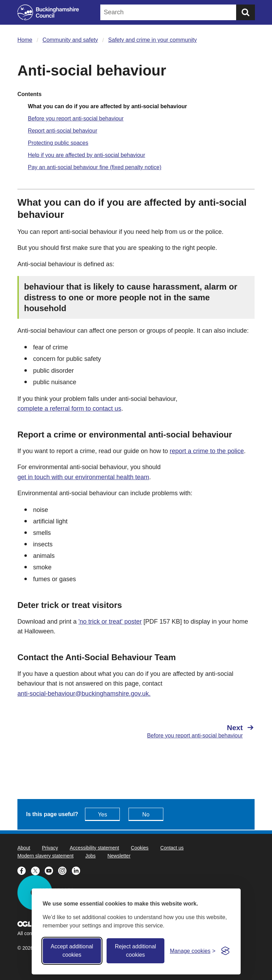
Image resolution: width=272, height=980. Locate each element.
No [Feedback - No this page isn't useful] (146, 815)
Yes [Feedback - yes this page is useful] (102, 815)
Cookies (140, 848)
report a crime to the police (207, 451)
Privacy (50, 848)
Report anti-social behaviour (63, 131)
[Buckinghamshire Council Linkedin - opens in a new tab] (78, 870)
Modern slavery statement (45, 856)
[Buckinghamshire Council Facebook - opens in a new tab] (24, 870)
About (24, 848)
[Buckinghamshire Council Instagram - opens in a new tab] (65, 870)
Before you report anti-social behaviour (76, 118)
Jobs (91, 856)
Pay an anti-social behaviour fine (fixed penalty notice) (95, 167)
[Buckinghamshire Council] (48, 12)
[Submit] (246, 12)
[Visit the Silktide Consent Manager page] (225, 951)
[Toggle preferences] (193, 951)
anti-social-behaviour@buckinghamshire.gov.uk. (84, 694)
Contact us (172, 848)
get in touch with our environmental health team (83, 477)
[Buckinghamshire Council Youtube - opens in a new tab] (51, 870)
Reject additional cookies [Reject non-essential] (135, 951)
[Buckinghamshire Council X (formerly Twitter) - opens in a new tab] (38, 870)
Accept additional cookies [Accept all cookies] (72, 951)
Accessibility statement (94, 848)
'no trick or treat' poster (110, 622)
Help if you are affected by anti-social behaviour (87, 155)
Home (25, 40)
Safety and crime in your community (153, 40)
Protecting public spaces (58, 143)
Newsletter (119, 856)
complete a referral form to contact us (69, 409)
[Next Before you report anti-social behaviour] (199, 731)
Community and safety (70, 40)
